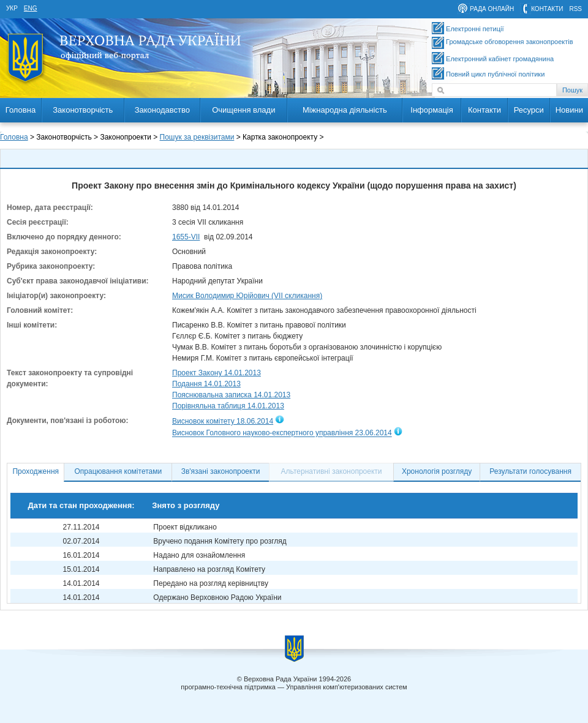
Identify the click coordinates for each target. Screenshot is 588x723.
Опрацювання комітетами (119, 471)
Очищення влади (243, 110)
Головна (21, 110)
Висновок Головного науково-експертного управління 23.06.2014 (282, 433)
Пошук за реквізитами (197, 137)
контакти (547, 9)
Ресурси (529, 110)
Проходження (36, 471)
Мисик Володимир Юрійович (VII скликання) (247, 296)
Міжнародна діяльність (345, 110)
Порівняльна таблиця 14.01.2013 (228, 406)
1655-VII (186, 237)
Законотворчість (83, 110)
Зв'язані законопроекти (221, 471)
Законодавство (162, 110)
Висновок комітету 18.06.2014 (223, 421)
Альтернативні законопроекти (332, 471)
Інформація (432, 110)
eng (31, 8)
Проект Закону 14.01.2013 (217, 373)
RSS (575, 9)
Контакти (484, 110)
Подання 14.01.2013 (206, 384)
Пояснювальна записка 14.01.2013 (231, 395)
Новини (569, 110)
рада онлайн (492, 9)
